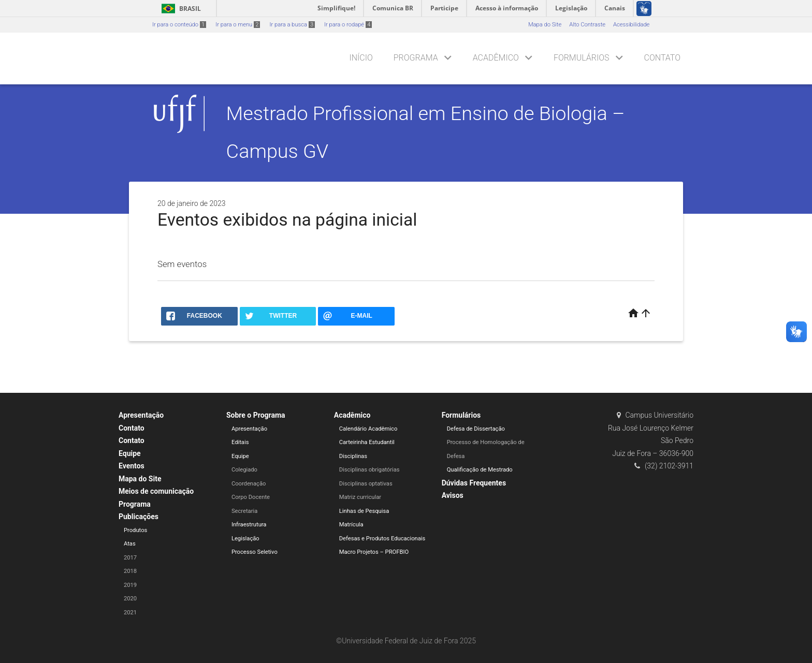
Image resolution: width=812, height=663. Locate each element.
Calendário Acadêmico (368, 429)
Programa (416, 58)
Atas (130, 544)
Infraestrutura (249, 525)
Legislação (245, 539)
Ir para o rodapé (348, 25)
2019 (130, 585)
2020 (130, 599)
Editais (240, 442)
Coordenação (249, 484)
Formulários (582, 58)
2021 (130, 613)
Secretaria (244, 511)
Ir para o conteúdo (179, 25)
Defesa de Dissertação (476, 429)
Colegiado (244, 470)
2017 (130, 558)
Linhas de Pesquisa (364, 511)
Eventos (132, 466)
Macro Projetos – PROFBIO (374, 552)
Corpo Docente (251, 497)
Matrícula (351, 525)
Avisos (453, 495)
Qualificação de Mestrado (480, 470)
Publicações (139, 517)
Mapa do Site (545, 25)
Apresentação (141, 415)
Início (361, 58)
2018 (130, 571)
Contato (662, 58)
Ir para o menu (238, 25)
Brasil (179, 9)
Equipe (130, 453)
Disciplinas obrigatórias (369, 470)
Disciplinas (353, 456)
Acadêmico (496, 58)
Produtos (135, 530)
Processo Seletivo (255, 552)
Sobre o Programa (256, 415)
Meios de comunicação (156, 491)
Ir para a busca (292, 25)
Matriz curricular (360, 497)
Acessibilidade (631, 25)
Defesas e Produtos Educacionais (382, 539)
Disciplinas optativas (366, 484)
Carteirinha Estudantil (367, 442)
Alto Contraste (587, 25)
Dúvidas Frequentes (474, 483)
